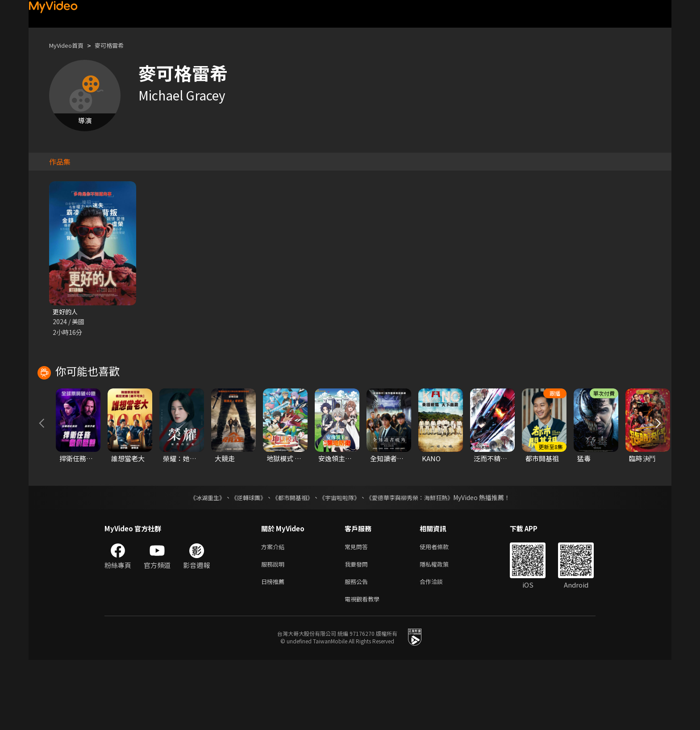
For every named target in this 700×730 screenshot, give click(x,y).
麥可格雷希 (118, 45)
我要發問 (358, 631)
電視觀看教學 (365, 668)
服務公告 (358, 649)
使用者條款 (442, 612)
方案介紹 (275, 612)
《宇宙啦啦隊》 (340, 562)
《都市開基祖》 (290, 562)
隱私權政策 (442, 631)
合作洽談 (438, 649)
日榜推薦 (275, 649)
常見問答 (358, 612)
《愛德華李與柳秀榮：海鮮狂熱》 (415, 562)
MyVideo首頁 (69, 45)
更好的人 (66, 312)
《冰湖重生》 (200, 562)
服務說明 (275, 631)
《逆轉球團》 (243, 562)
